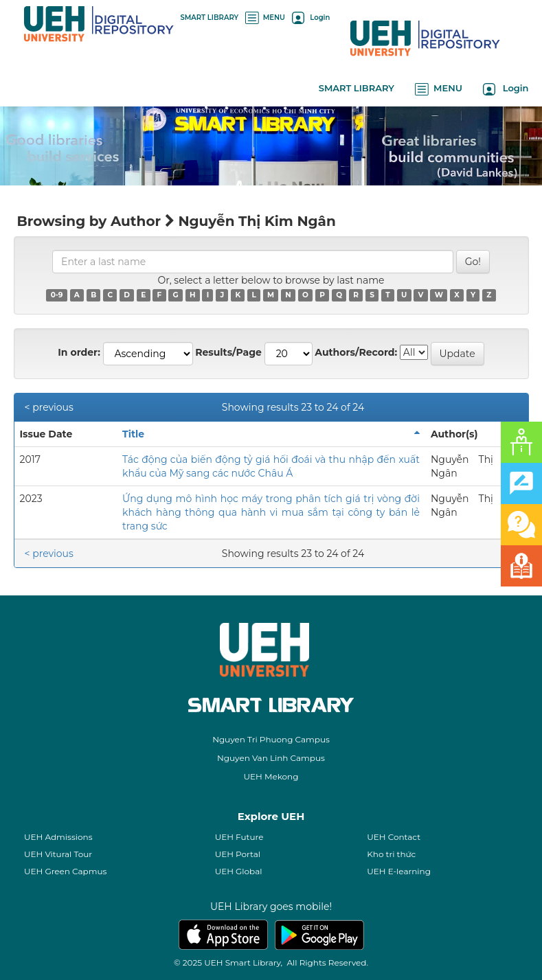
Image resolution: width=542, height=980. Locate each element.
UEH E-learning (399, 871)
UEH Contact (394, 837)
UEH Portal (238, 854)
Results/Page (228, 352)
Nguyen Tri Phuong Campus (271, 739)
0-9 (57, 295)
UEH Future (239, 837)
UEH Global (239, 871)
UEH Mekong (271, 776)
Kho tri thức (391, 854)
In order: (79, 352)
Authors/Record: (356, 352)
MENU (265, 18)
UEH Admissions (58, 837)
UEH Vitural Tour (58, 854)
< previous (49, 407)
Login (311, 18)
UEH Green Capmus (65, 871)
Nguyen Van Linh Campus (271, 758)
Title (133, 434)
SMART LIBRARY (210, 18)
